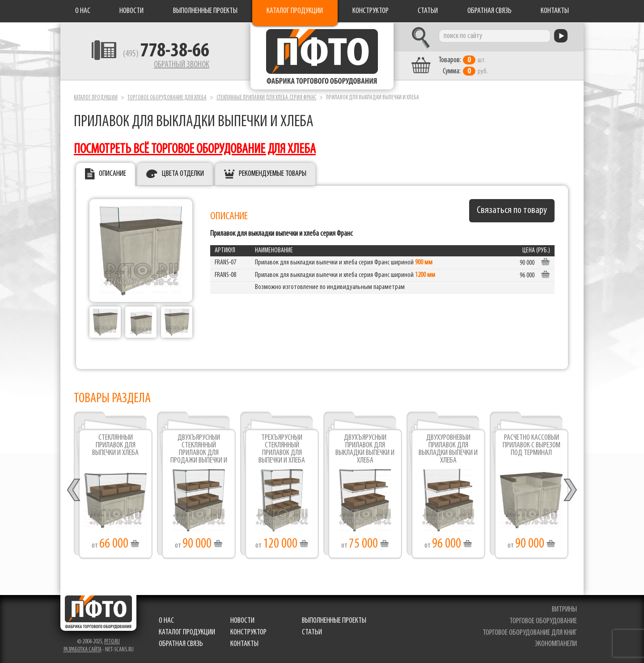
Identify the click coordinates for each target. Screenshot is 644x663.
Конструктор (371, 11)
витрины (564, 610)
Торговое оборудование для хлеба (167, 98)
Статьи (428, 11)
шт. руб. (463, 66)
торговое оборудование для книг (530, 633)
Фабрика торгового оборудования (322, 56)
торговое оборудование (543, 621)
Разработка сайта (83, 650)
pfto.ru (112, 642)
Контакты (555, 11)
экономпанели (556, 644)
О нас (83, 11)
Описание (112, 174)
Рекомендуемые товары (273, 174)
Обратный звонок (182, 65)
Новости (131, 11)
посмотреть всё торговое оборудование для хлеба (195, 150)
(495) (166, 54)
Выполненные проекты (205, 11)
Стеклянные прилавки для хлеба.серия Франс (266, 98)
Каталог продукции (295, 11)
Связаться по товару (512, 210)
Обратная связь (489, 11)
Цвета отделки (183, 174)
